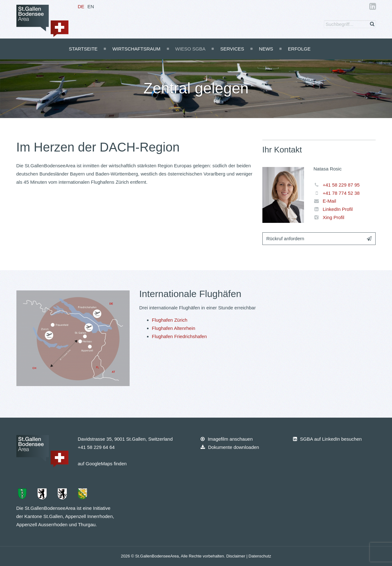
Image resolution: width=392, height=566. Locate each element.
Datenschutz (260, 556)
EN (91, 6)
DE (81, 6)
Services (232, 49)
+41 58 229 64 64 (96, 447)
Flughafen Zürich (170, 320)
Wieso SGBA (190, 49)
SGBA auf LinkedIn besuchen (327, 439)
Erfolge (299, 49)
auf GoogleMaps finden (102, 464)
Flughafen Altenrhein (174, 328)
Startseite (83, 49)
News (266, 49)
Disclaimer (236, 556)
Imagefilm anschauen (227, 439)
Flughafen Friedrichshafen (179, 336)
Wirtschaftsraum (136, 49)
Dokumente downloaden (230, 447)
